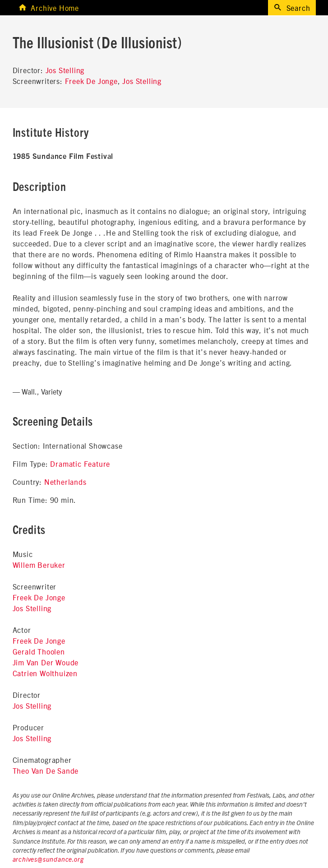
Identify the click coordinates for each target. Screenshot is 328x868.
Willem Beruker (39, 565)
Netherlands (65, 482)
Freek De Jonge (91, 81)
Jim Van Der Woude (46, 662)
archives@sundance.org (48, 860)
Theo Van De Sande (46, 771)
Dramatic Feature (80, 464)
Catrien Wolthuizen (45, 673)
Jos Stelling (65, 70)
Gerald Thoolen (39, 651)
